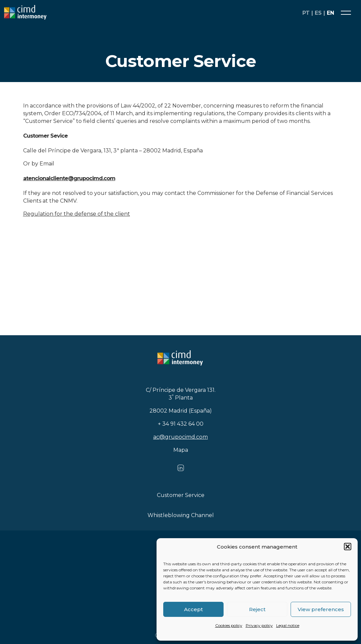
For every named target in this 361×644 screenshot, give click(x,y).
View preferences (321, 609)
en (330, 13)
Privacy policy (259, 625)
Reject (257, 609)
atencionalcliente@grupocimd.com (69, 178)
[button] (348, 547)
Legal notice (288, 625)
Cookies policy (229, 625)
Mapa (181, 450)
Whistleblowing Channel (181, 515)
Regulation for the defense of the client (77, 214)
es (318, 13)
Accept (193, 609)
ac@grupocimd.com (181, 437)
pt (306, 13)
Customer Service (181, 495)
